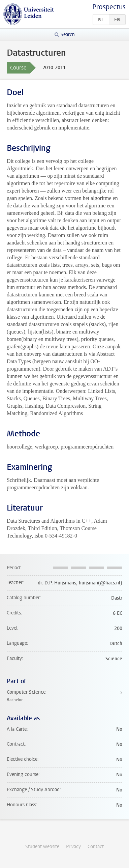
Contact (96, 847)
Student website (42, 847)
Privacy (73, 847)
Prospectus (109, 7)
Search (68, 35)
